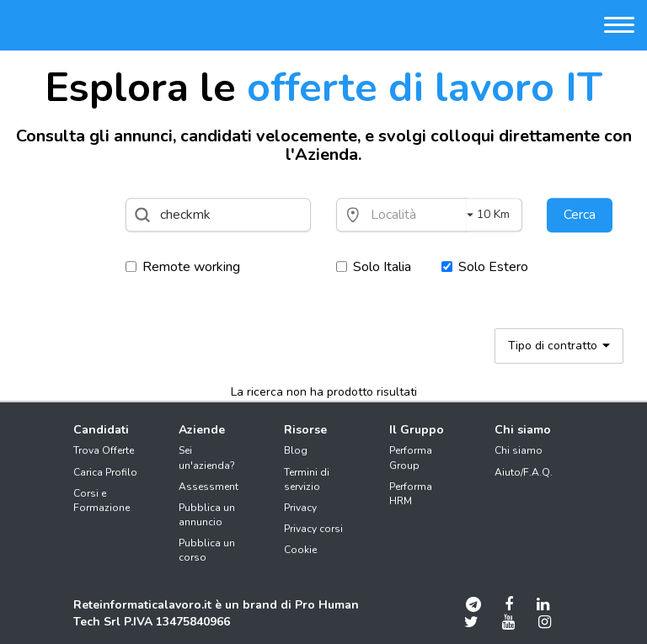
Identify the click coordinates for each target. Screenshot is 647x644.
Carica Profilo (105, 472)
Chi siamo (519, 450)
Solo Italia (374, 267)
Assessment (209, 487)
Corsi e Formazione (102, 500)
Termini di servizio (307, 479)
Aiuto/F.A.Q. (524, 472)
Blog (296, 450)
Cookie (300, 550)
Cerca (580, 215)
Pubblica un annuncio (207, 515)
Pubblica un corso (207, 550)
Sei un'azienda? (207, 458)
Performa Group (411, 458)
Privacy (300, 508)
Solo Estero (485, 267)
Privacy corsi (313, 529)
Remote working (183, 267)
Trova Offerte (104, 450)
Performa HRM (411, 494)
